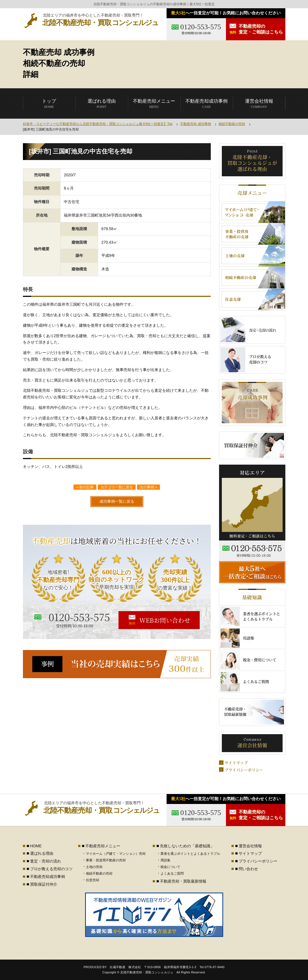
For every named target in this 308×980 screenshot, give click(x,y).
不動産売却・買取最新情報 (183, 881)
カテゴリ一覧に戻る (117, 487)
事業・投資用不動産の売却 (106, 860)
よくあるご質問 (172, 874)
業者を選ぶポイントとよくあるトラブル (190, 854)
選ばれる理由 (42, 853)
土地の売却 (94, 867)
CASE (206, 103)
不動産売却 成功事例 (195, 124)
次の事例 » (148, 487)
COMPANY (259, 103)
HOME (49, 103)
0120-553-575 (201, 27)
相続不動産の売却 (232, 124)
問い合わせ (248, 869)
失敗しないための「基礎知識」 (187, 846)
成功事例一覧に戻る (117, 501)
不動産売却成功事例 (48, 877)
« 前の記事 (85, 487)
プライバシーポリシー (258, 861)
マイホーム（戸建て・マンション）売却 (116, 854)
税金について (170, 867)
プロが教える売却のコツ (51, 869)
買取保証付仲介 (44, 884)
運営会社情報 (250, 846)
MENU (154, 103)
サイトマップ (250, 853)
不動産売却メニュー (103, 846)
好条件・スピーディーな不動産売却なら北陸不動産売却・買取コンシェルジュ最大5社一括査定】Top (98, 124)
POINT (102, 103)
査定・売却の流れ (46, 861)
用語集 (165, 860)
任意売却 (93, 880)
